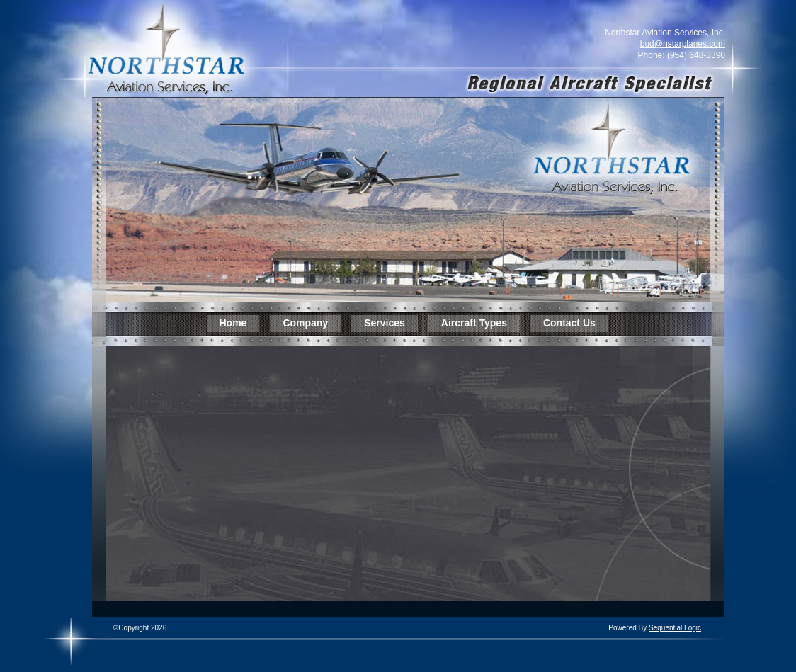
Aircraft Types (474, 323)
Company (305, 323)
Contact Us (569, 323)
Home (233, 323)
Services (385, 323)
